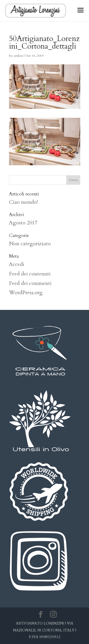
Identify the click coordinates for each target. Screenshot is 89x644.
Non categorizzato (30, 244)
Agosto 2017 (23, 223)
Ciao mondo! (23, 202)
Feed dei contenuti (30, 274)
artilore (19, 56)
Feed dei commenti (30, 283)
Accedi (17, 264)
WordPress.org (26, 293)
